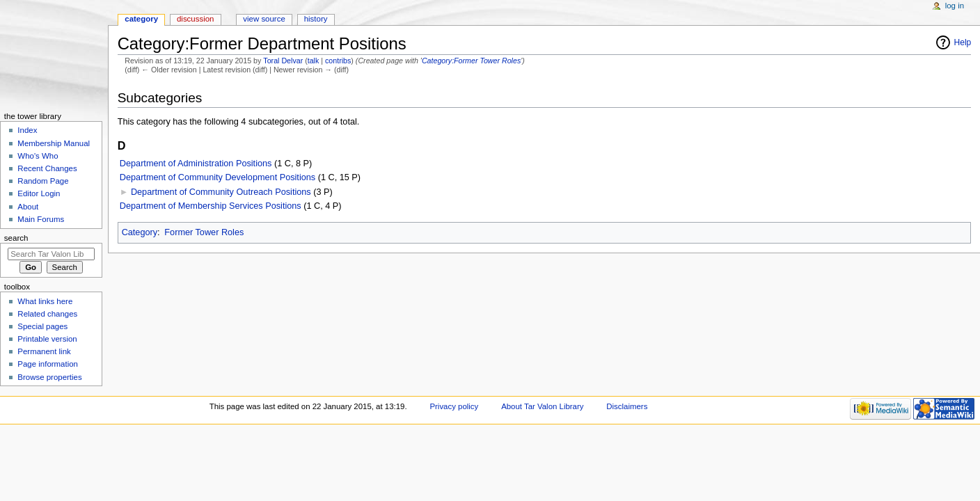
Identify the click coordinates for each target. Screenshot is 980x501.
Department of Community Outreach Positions (221, 192)
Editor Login (39, 193)
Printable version (47, 339)
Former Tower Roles (204, 232)
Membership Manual (54, 143)
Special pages (42, 326)
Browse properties (49, 377)
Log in (955, 6)
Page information (48, 364)
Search (16, 238)
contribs (338, 61)
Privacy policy (454, 406)
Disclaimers (627, 406)
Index (27, 130)
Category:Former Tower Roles (471, 61)
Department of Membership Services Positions (211, 206)
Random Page (43, 181)
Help (963, 42)
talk (314, 61)
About (28, 207)
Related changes (47, 314)
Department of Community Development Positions (218, 177)
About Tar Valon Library (542, 406)
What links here (45, 301)
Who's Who (38, 156)
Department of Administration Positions (196, 164)
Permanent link (44, 351)
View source (264, 19)
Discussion (195, 19)
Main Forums (41, 219)
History (316, 19)
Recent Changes (47, 168)
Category (140, 232)
